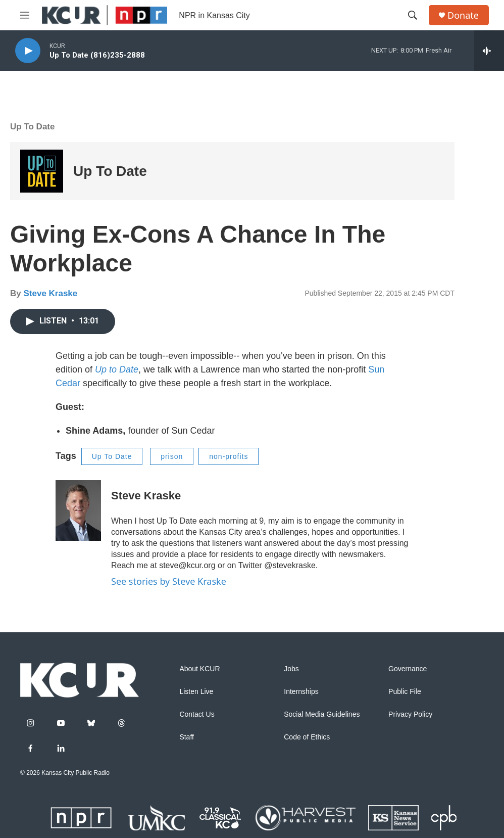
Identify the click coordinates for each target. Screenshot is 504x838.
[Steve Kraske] (78, 510)
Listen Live (196, 692)
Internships (301, 692)
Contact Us (197, 714)
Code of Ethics (307, 737)
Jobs (291, 669)
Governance (408, 669)
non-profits (229, 456)
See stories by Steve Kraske (169, 581)
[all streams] (489, 51)
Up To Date (32, 127)
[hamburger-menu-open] (25, 15)
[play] (28, 51)
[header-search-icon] (413, 15)
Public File (405, 692)
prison (172, 456)
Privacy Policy (410, 714)
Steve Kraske (50, 293)
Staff (187, 737)
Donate (463, 15)
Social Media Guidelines (322, 714)
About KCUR (199, 669)
